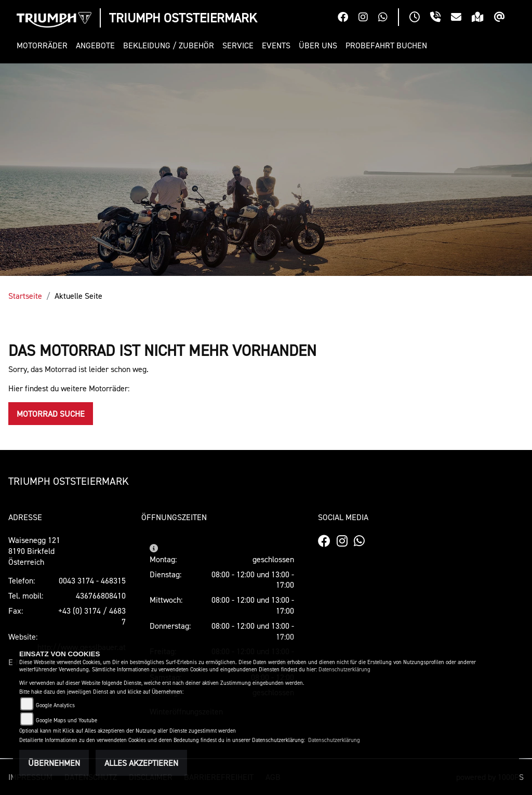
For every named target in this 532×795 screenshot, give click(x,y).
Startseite (25, 296)
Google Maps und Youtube (66, 720)
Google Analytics (55, 705)
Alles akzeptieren (141, 763)
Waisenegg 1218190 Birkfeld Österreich (34, 551)
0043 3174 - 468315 (92, 580)
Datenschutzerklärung (344, 670)
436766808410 (101, 595)
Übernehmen (54, 763)
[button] (44, 45)
